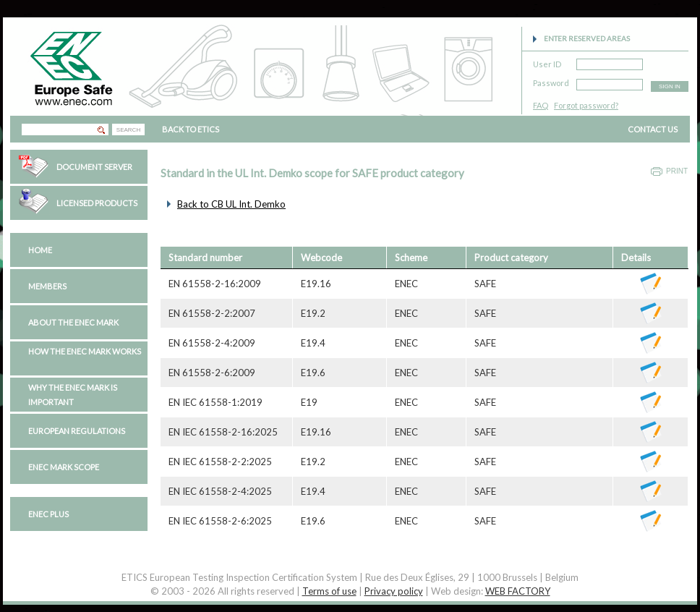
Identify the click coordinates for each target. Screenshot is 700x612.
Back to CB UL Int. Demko (231, 204)
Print (677, 171)
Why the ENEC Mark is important (73, 395)
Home (40, 250)
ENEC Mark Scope (64, 467)
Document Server (94, 167)
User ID (547, 62)
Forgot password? (586, 105)
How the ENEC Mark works (85, 351)
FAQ (541, 105)
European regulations (77, 431)
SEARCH (128, 130)
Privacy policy (394, 591)
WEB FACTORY (518, 591)
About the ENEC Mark (73, 322)
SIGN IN (670, 86)
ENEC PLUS (48, 514)
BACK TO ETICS (191, 129)
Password (551, 81)
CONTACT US (653, 129)
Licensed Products (97, 203)
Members (47, 286)
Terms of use (329, 591)
